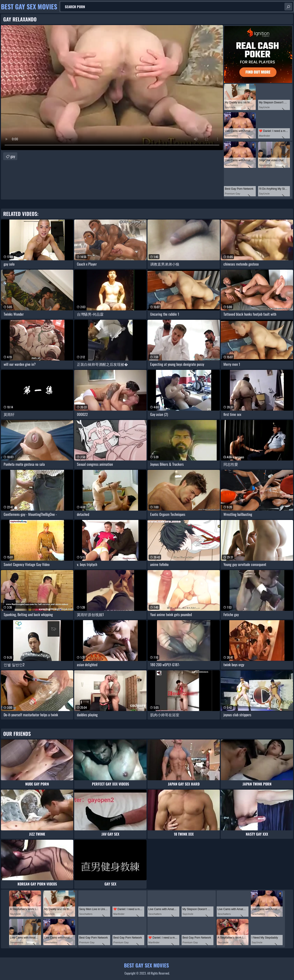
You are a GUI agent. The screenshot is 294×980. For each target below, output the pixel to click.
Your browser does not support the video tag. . (112, 88)
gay (13, 156)
